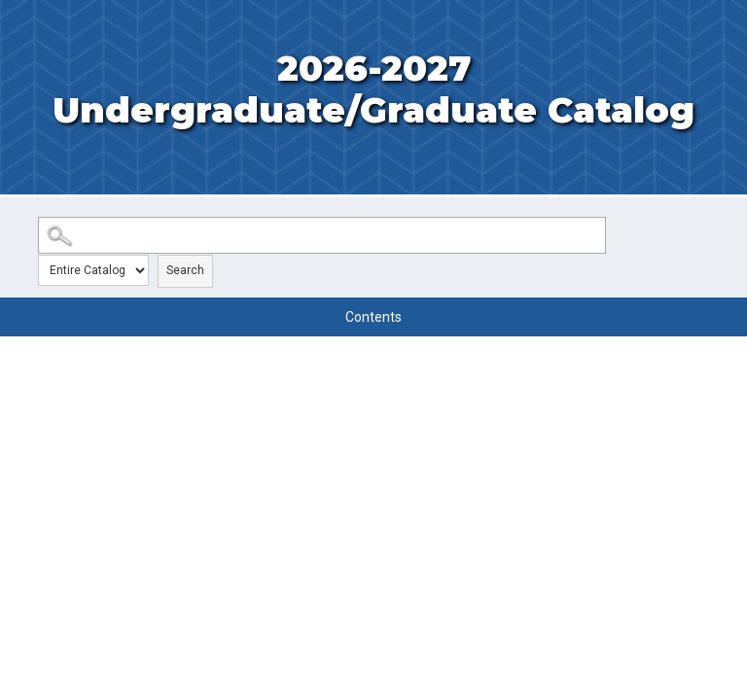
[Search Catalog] (322, 235)
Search (185, 270)
